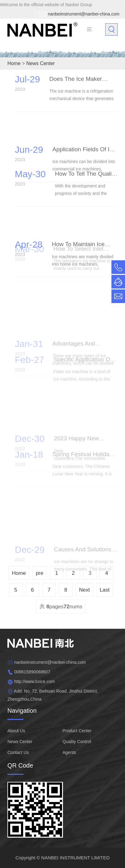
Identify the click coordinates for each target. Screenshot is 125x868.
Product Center (77, 731)
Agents (69, 752)
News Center (20, 742)
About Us (16, 731)
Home (14, 63)
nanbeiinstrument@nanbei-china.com (84, 14)
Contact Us (18, 752)
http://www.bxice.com (35, 681)
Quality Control (77, 742)
